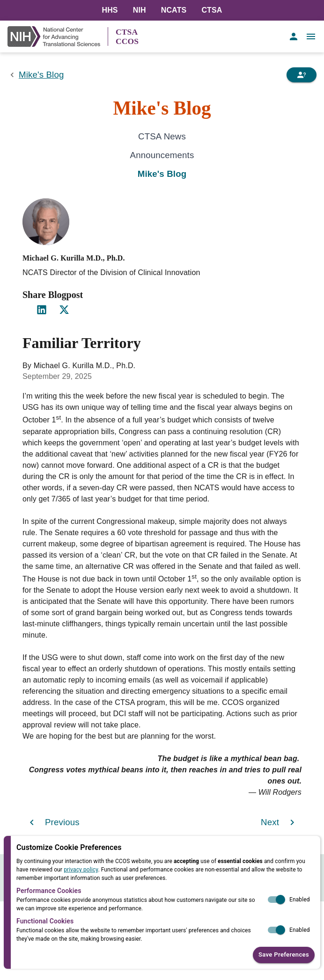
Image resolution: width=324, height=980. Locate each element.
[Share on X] (64, 310)
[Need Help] (302, 75)
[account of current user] (294, 36)
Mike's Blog (41, 75)
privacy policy (81, 870)
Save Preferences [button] (284, 955)
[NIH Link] (58, 36)
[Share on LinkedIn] (42, 310)
